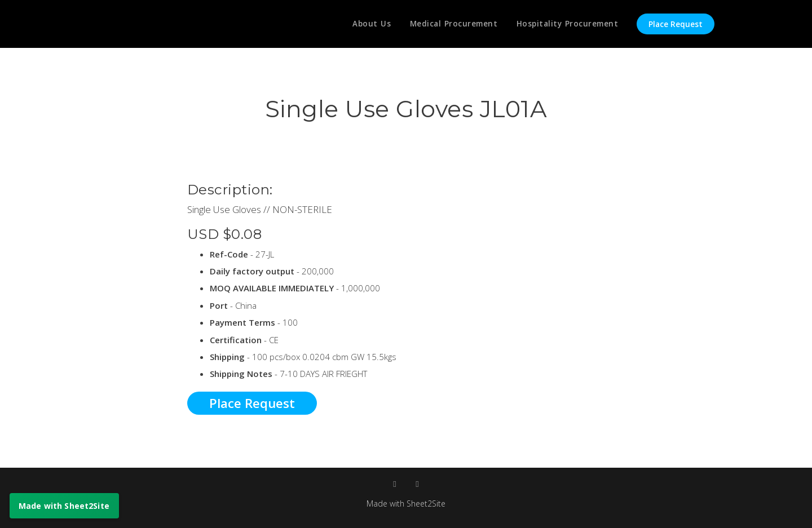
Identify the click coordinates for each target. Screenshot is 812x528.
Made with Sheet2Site (406, 503)
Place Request (676, 24)
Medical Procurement (451, 24)
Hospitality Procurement (567, 24)
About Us (367, 24)
